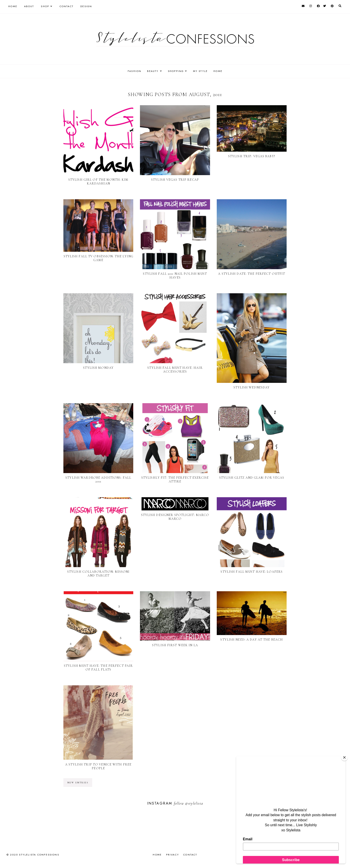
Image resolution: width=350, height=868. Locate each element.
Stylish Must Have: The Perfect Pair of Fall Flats (98, 668)
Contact (67, 6)
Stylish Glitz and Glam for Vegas (252, 478)
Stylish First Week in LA (175, 645)
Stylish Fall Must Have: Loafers (252, 572)
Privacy (173, 855)
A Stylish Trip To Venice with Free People (98, 766)
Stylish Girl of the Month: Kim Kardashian (98, 182)
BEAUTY (152, 71)
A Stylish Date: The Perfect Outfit (252, 274)
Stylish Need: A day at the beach (252, 640)
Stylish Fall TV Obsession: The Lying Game (98, 258)
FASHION (132, 71)
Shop (45, 6)
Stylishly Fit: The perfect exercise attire (175, 480)
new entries (78, 783)
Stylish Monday (98, 368)
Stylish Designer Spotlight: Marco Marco (175, 517)
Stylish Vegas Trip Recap (175, 180)
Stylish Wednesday (252, 387)
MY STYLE (202, 71)
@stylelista (194, 803)
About (29, 6)
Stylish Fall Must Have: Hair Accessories (175, 370)
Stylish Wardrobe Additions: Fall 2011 (98, 480)
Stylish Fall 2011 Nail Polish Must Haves (175, 276)
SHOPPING (176, 71)
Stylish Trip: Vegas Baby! (252, 156)
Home (13, 6)
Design (86, 6)
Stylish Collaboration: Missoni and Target (98, 574)
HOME (220, 71)
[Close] (344, 757)
